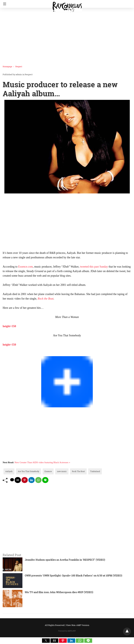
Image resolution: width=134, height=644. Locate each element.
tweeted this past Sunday (94, 267)
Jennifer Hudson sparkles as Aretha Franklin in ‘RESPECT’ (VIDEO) (65, 560)
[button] (46, 641)
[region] (66, 223)
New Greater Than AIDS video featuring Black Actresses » (42, 462)
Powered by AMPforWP (67, 631)
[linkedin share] (32, 480)
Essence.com (25, 267)
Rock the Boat (46, 299)
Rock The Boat (78, 471)
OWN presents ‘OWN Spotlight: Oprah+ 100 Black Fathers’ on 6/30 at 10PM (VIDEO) (74, 575)
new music (62, 471)
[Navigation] (4, 4)
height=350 (9, 326)
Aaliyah (9, 471)
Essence (48, 471)
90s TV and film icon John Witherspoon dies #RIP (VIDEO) (59, 592)
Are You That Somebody (29, 471)
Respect (19, 66)
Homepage (7, 66)
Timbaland (95, 471)
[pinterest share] (25, 480)
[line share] (45, 480)
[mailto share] (18, 480)
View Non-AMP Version (78, 625)
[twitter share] (12, 480)
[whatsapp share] (38, 480)
